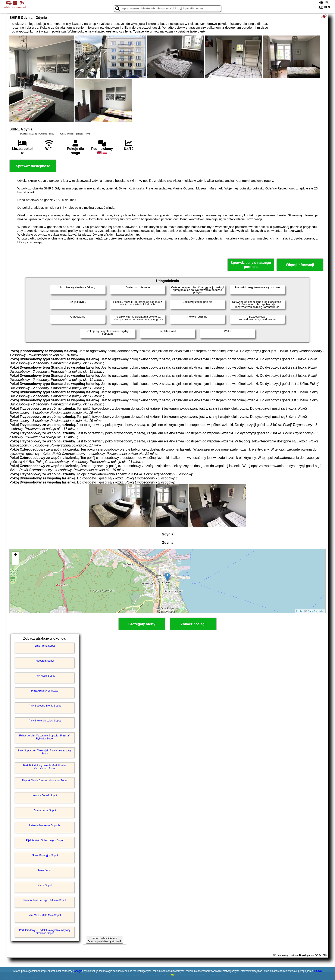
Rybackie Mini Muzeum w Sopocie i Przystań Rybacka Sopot (45, 737)
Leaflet (300, 611)
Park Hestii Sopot (45, 676)
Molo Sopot (45, 870)
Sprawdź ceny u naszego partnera (251, 265)
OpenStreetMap (316, 611)
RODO (318, 971)
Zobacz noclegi (193, 624)
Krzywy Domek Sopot (45, 795)
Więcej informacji (300, 265)
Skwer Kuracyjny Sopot (45, 855)
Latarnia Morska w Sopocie (45, 825)
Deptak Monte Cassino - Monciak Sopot (45, 780)
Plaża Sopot (45, 885)
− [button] (15, 562)
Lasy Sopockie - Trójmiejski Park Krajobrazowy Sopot (45, 752)
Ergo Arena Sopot (45, 646)
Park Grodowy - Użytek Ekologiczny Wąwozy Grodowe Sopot (45, 932)
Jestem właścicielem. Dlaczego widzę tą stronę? (104, 940)
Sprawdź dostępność (33, 166)
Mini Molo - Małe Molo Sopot (45, 915)
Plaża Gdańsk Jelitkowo (45, 691)
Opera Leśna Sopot (45, 810)
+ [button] (15, 555)
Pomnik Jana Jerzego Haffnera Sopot (45, 900)
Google (78, 971)
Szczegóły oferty (142, 624)
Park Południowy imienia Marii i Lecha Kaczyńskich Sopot (45, 767)
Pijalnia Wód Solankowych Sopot (45, 840)
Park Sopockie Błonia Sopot (45, 706)
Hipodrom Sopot (45, 661)
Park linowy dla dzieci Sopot (45, 721)
